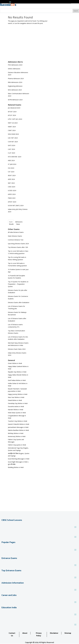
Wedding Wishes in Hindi (16, 467)
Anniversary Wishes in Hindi (17, 436)
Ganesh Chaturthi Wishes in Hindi (18, 424)
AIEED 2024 (12, 194)
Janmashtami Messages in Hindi (18, 427)
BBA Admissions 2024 (15, 82)
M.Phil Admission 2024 (15, 100)
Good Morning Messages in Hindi (19, 459)
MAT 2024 (11, 183)
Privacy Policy (39, 634)
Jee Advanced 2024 (14, 108)
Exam (11, 222)
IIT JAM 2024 (12, 164)
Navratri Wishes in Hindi (16, 410)
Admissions (19, 222)
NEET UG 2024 (13, 123)
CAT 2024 (11, 172)
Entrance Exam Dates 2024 (17, 349)
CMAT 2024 (12, 130)
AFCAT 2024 (12, 115)
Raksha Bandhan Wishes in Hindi (18, 430)
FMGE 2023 (12, 198)
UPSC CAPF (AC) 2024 (15, 119)
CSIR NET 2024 (13, 142)
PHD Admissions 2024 (15, 65)
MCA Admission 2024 (15, 90)
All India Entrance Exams (16, 232)
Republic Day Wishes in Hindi (17, 372)
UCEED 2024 (12, 190)
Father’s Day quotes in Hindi (17, 445)
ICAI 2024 (11, 168)
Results (11, 224)
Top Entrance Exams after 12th (18, 247)
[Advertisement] (19, 46)
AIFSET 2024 (12, 202)
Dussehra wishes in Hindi (16, 406)
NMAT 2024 (12, 127)
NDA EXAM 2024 (13, 134)
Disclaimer (54, 633)
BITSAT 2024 (12, 112)
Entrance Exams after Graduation (19, 302)
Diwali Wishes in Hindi (15, 400)
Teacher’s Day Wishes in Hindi (17, 421)
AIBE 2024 (11, 160)
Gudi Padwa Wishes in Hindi (17, 380)
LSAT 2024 (12, 149)
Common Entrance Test (16, 240)
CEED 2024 (11, 187)
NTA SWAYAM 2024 (15, 157)
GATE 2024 (11, 145)
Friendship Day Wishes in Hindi (18, 403)
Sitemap (68, 633)
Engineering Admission (15, 86)
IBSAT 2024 (12, 175)
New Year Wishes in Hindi (16, 397)
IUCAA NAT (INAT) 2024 (16, 206)
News (18, 224)
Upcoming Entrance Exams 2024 (18, 244)
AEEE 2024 (12, 179)
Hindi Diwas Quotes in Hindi (17, 413)
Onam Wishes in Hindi (15, 363)
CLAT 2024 (12, 153)
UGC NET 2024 (13, 138)
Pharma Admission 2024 (16, 79)
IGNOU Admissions (14, 69)
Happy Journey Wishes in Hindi (18, 394)
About (25, 633)
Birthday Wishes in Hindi (16, 433)
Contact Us (12, 634)
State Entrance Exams (15, 236)
